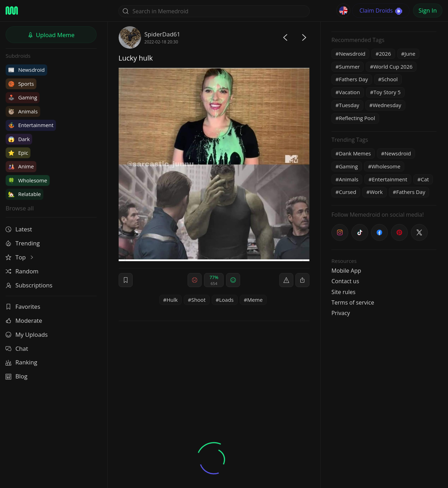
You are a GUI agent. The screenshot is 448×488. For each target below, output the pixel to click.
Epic (18, 153)
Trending (23, 243)
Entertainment (31, 125)
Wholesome (28, 180)
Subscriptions (29, 285)
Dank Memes (355, 153)
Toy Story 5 (387, 92)
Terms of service (353, 302)
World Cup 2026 (393, 67)
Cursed (348, 192)
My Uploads (27, 334)
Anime (21, 166)
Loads (226, 300)
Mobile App (346, 271)
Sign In (428, 10)
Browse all (20, 208)
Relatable (24, 194)
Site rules (344, 292)
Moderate (24, 320)
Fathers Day (353, 79)
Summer (349, 67)
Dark (19, 139)
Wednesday (387, 105)
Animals (23, 111)
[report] (286, 280)
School (390, 79)
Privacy (341, 313)
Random (22, 271)
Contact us (345, 281)
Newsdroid (26, 70)
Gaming (23, 97)
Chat (17, 348)
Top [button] (20, 257)
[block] (302, 280)
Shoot (198, 300)
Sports (21, 84)
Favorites (23, 306)
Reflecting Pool (357, 118)
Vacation (349, 92)
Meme (255, 300)
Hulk (172, 300)
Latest (19, 229)
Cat (425, 179)
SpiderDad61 (163, 34)
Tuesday (349, 105)
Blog (16, 376)
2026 (385, 54)
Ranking (21, 362)
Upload (51, 35)
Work (376, 192)
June (410, 54)
